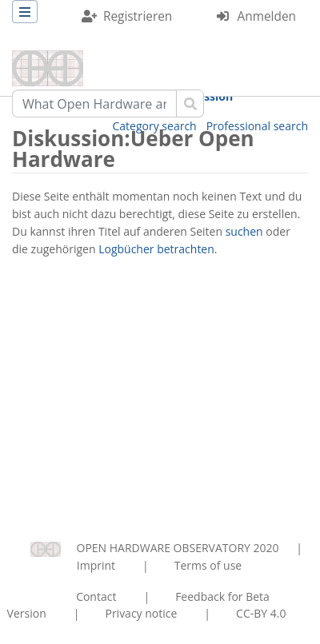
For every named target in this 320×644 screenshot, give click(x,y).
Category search (155, 126)
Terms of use (208, 565)
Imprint (96, 565)
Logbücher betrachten (156, 249)
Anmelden (267, 16)
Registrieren (138, 16)
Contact (96, 596)
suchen (244, 231)
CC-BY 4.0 (261, 613)
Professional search (257, 126)
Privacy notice (141, 613)
